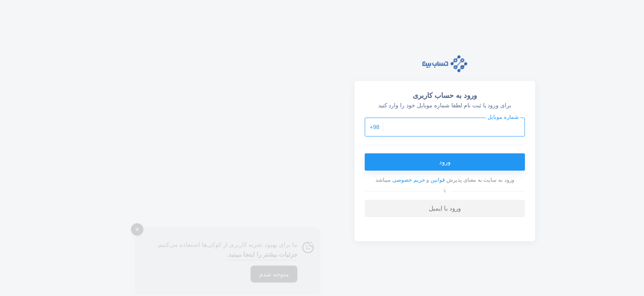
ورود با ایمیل (322, 208)
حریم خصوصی (286, 180)
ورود (322, 162)
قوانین (315, 180)
